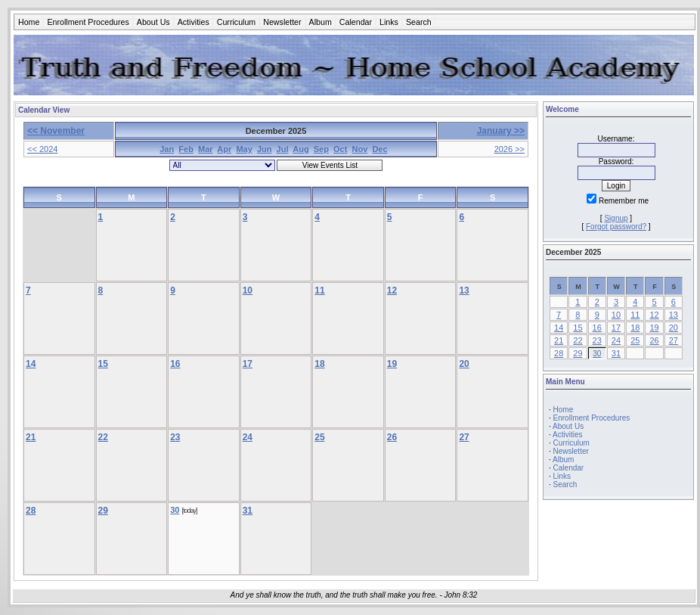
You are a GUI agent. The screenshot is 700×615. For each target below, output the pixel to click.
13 (464, 290)
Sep (321, 149)
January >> (501, 131)
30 (175, 510)
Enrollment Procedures (88, 22)
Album (321, 22)
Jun (265, 149)
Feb (186, 149)
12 (392, 290)
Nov (360, 149)
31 (248, 511)
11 (319, 290)
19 (392, 364)
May (244, 149)
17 (248, 364)
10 (248, 290)
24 (248, 437)
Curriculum (237, 22)
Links (389, 22)
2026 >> (510, 149)
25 (319, 437)
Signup (616, 218)
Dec (379, 149)
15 (103, 364)
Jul (283, 149)
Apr (224, 149)
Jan (167, 149)
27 (464, 437)
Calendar (356, 22)
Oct (340, 149)
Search (419, 22)
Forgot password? (616, 227)
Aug (300, 149)
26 (392, 437)
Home (29, 22)
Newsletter (282, 22)
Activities (194, 22)
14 (31, 364)
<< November (56, 131)
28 (31, 511)
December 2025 (573, 252)
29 (103, 511)
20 (464, 364)
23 (175, 437)
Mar (206, 149)
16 (175, 364)
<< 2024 (42, 149)
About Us (153, 22)
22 (103, 437)
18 (319, 364)
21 (31, 437)
